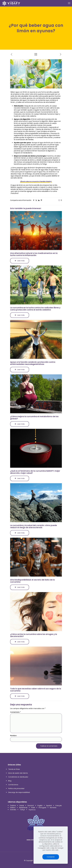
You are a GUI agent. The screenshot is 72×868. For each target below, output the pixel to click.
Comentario (15, 712)
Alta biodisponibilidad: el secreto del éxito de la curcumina (32, 581)
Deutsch (31, 806)
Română (53, 808)
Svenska (13, 810)
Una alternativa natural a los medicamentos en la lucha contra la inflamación (34, 254)
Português (42, 808)
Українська (32, 810)
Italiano (13, 808)
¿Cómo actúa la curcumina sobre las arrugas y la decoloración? (34, 635)
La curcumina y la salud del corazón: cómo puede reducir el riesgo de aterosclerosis (33, 526)
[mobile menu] (69, 3)
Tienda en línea (14, 769)
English (40, 806)
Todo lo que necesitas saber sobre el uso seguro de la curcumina (36, 690)
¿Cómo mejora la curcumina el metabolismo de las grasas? (34, 418)
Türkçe (22, 810)
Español (49, 806)
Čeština (13, 806)
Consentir (51, 857)
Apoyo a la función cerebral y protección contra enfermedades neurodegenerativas (33, 363)
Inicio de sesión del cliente (18, 773)
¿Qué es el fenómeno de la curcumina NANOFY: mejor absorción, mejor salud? (35, 472)
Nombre (13, 736)
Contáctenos (13, 785)
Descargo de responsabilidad (19, 792)
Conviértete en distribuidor (18, 777)
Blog (10, 781)
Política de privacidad (16, 788)
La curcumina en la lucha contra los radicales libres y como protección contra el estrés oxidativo (35, 309)
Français (59, 806)
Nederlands (23, 808)
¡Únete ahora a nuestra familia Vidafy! (36, 182)
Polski (33, 808)
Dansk (22, 806)
